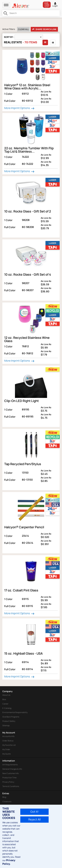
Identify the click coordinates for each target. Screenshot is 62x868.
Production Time (9, 778)
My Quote (7, 754)
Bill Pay (47, 5)
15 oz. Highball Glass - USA (23, 653)
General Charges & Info (12, 769)
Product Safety (9, 721)
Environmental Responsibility (15, 712)
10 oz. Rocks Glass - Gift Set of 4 (28, 274)
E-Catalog (7, 708)
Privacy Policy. (9, 862)
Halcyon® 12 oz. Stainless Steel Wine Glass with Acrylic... (27, 87)
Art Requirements (10, 765)
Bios (4, 699)
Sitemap (6, 725)
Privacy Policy (8, 782)
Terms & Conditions (11, 786)
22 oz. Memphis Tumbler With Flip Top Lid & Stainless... (29, 150)
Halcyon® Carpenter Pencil (24, 527)
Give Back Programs (11, 717)
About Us (6, 695)
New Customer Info (11, 773)
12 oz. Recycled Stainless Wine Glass (27, 339)
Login (55, 4)
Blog (4, 797)
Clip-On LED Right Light (21, 401)
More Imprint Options (20, 108)
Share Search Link (44, 29)
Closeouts (7, 801)
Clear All (23, 29)
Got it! (34, 812)
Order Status (8, 741)
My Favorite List (9, 745)
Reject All (34, 819)
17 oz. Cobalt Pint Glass (21, 590)
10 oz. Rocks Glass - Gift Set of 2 (28, 211)
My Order (6, 749)
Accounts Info (8, 736)
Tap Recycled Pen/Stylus (23, 464)
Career (5, 704)
